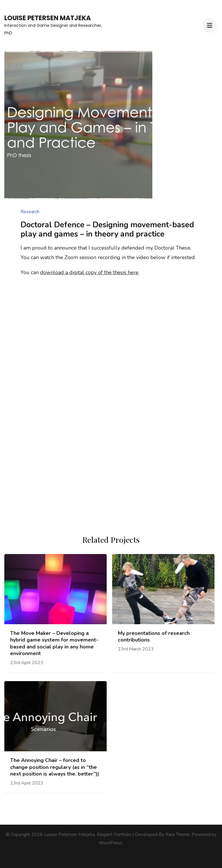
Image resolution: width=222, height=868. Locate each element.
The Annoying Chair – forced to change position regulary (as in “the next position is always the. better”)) (55, 767)
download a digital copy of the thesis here (89, 272)
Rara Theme (177, 834)
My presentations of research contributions (154, 637)
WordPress (111, 843)
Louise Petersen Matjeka (48, 18)
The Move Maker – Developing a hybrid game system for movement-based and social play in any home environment (54, 643)
